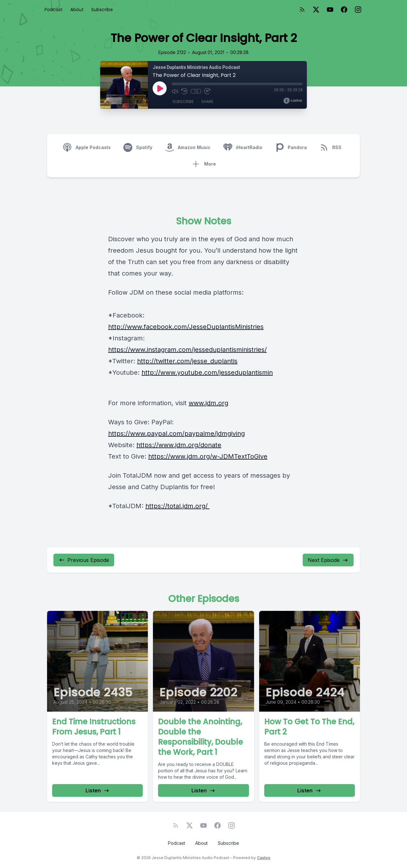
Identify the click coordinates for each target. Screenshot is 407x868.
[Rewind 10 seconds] (184, 91)
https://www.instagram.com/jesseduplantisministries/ (187, 350)
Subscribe (102, 10)
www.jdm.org (208, 403)
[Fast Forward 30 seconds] (207, 91)
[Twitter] (316, 10)
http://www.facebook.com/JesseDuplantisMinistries (186, 327)
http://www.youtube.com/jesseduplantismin (207, 372)
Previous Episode (84, 560)
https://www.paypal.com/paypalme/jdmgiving (176, 434)
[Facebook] (344, 10)
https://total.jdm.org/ (177, 506)
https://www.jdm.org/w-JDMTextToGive (208, 456)
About (77, 10)
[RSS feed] (302, 10)
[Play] (160, 88)
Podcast (54, 10)
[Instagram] (358, 10)
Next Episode (328, 560)
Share (207, 102)
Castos (264, 858)
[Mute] (175, 91)
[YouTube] (330, 10)
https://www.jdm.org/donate (179, 445)
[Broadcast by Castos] (293, 101)
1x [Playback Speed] (196, 91)
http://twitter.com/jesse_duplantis (187, 361)
